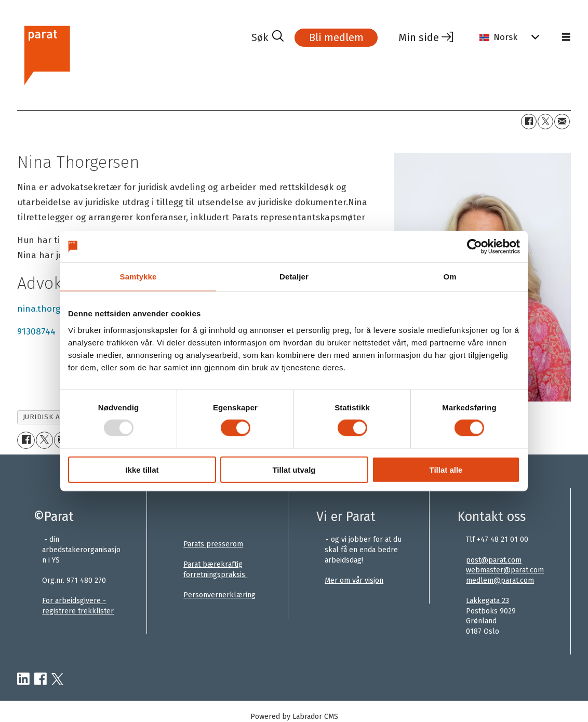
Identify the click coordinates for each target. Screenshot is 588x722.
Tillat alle (446, 469)
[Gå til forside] (46, 54)
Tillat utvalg (294, 469)
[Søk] (268, 37)
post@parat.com (494, 560)
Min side (419, 37)
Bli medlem (336, 37)
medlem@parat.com (500, 580)
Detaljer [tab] (294, 277)
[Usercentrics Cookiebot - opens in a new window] (475, 247)
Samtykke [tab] (138, 277)
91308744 (36, 332)
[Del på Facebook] (529, 122)
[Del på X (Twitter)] (545, 122)
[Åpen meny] (566, 37)
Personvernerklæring (219, 595)
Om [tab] (450, 277)
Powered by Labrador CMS (294, 717)
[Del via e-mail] (562, 122)
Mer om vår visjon (354, 580)
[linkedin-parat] (23, 679)
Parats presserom (213, 544)
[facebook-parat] (41, 679)
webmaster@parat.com (505, 570)
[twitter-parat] (57, 679)
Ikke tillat (142, 469)
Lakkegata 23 (487, 601)
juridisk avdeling (56, 417)
